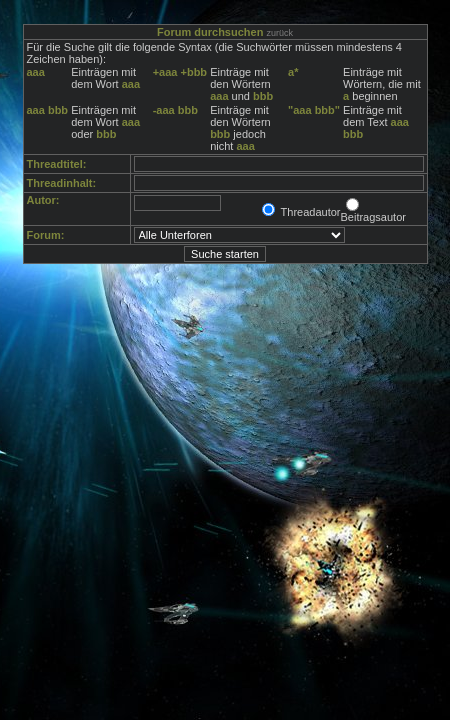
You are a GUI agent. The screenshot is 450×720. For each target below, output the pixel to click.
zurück (279, 33)
